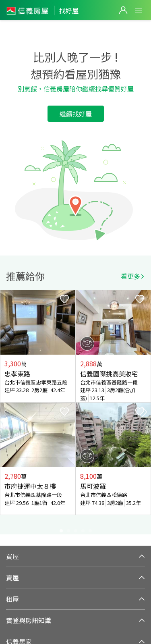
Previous (6, 412)
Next (145, 412)
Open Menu (139, 11)
